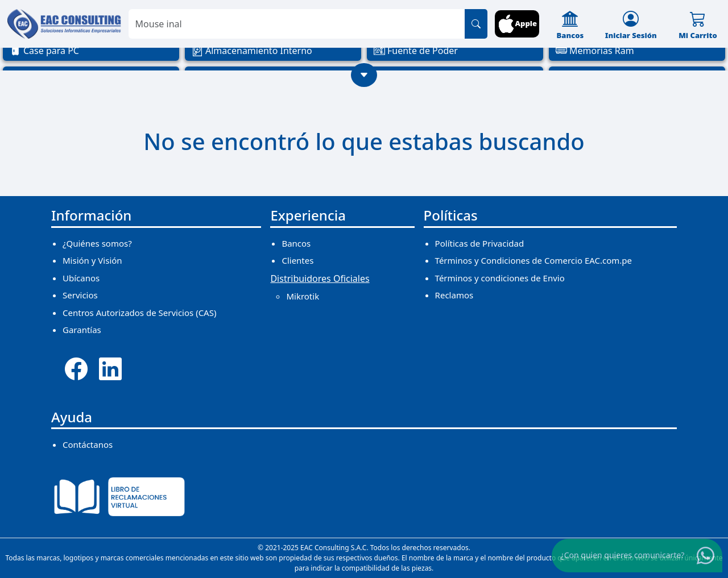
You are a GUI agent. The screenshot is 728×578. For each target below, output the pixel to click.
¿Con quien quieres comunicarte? (623, 555)
